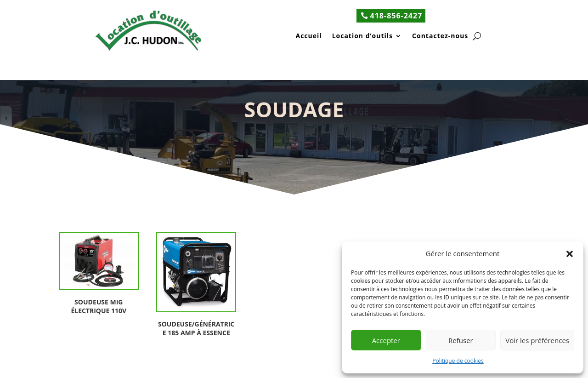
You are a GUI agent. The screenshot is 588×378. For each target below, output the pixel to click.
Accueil (309, 37)
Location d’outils (362, 37)
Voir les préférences (537, 340)
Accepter (386, 340)
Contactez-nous (440, 37)
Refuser (461, 340)
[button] (570, 254)
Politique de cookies (458, 361)
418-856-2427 (396, 16)
